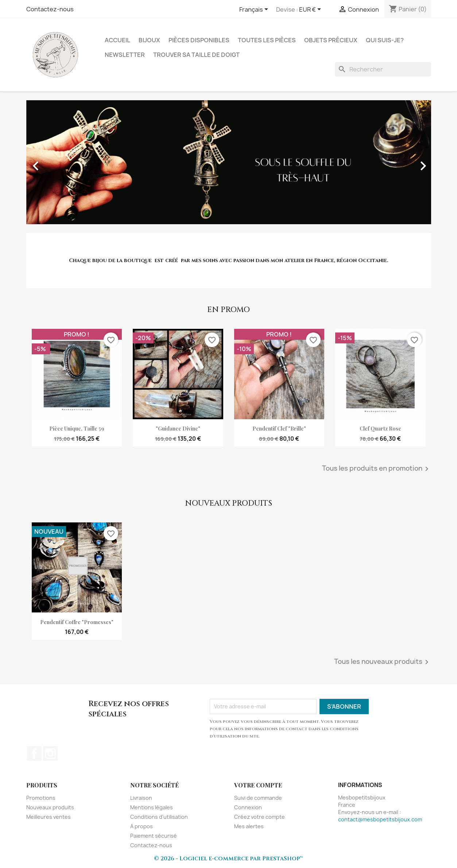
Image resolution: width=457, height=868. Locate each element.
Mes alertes (249, 826)
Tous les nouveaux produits (383, 662)
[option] (229, 162)
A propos (142, 826)
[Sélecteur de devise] (311, 10)
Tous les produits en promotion (377, 469)
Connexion (248, 807)
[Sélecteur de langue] (255, 10)
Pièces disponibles (199, 40)
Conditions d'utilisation (159, 817)
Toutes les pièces (267, 40)
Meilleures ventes (49, 817)
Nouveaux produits (50, 807)
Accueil (117, 40)
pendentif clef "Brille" (279, 429)
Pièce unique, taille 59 (77, 429)
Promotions (41, 798)
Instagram (50, 754)
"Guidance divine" (178, 429)
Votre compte (258, 785)
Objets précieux (331, 40)
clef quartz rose (380, 429)
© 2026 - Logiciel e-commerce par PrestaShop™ (228, 859)
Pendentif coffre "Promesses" (77, 622)
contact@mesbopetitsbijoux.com (380, 819)
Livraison (141, 798)
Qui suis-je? (385, 40)
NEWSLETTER (125, 55)
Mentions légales (152, 807)
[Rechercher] (383, 69)
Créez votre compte (260, 817)
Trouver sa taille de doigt (196, 55)
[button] (57, 162)
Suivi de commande (258, 798)
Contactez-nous (50, 9)
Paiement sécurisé (154, 836)
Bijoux (149, 40)
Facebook (34, 754)
